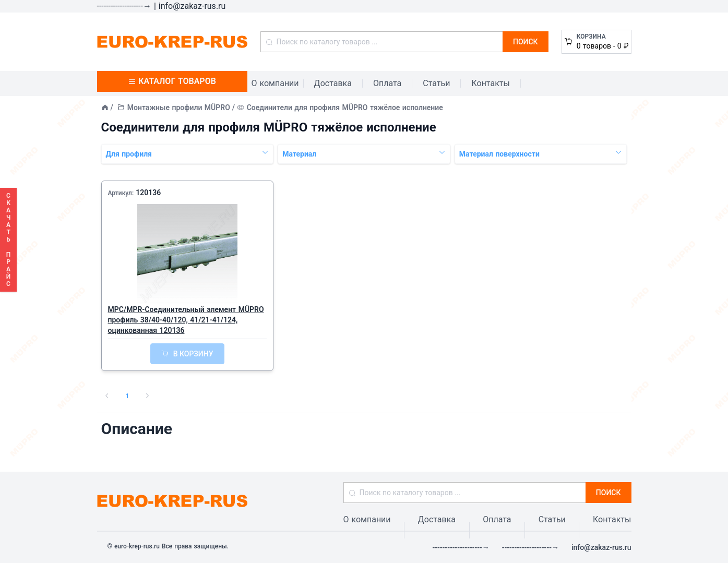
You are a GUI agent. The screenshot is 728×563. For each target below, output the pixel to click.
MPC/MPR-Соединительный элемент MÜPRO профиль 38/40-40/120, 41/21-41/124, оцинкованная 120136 (186, 320)
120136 (148, 193)
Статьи (436, 83)
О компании (275, 83)
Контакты (490, 83)
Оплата (387, 83)
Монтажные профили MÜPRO (179, 107)
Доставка (333, 83)
